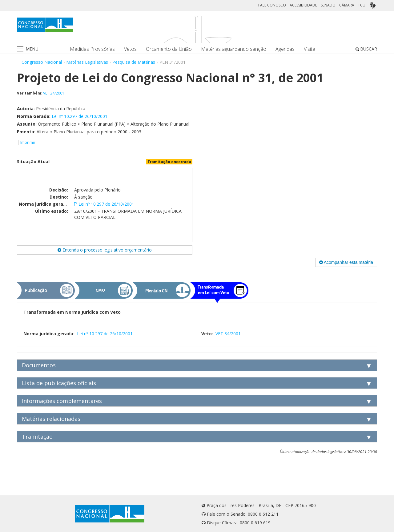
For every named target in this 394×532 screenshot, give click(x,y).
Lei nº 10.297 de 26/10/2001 (80, 116)
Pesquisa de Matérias (134, 62)
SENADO (328, 5)
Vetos (130, 49)
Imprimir (28, 142)
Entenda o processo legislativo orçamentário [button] (105, 250)
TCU (362, 5)
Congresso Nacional (42, 62)
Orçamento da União (169, 49)
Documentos (39, 365)
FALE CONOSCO (272, 5)
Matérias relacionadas (51, 419)
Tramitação (37, 437)
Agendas (285, 49)
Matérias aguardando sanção (234, 49)
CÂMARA (347, 5)
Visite (310, 49)
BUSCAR (366, 49)
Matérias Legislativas (87, 62)
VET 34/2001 (54, 93)
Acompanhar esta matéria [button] (346, 262)
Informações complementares (62, 401)
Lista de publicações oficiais (59, 383)
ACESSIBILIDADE (303, 5)
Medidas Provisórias (92, 49)
